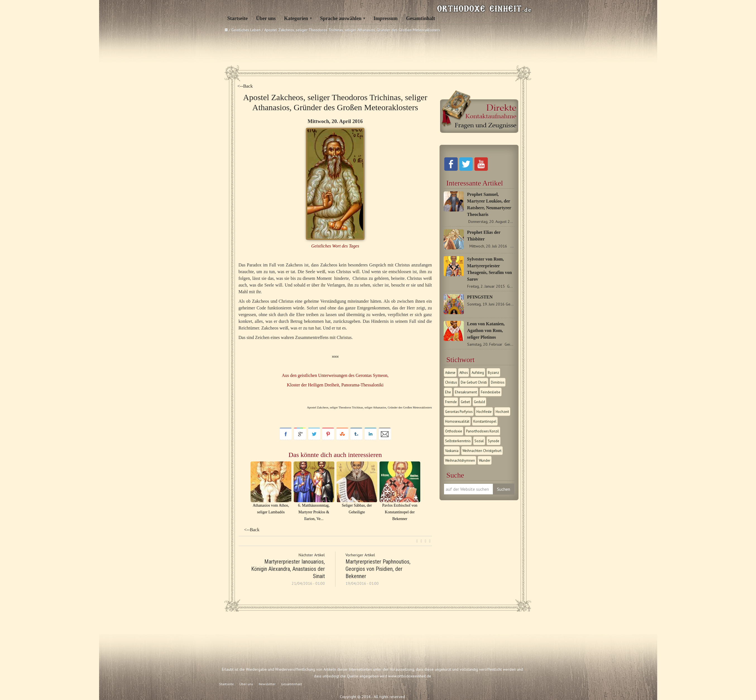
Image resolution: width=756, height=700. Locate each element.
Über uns (266, 18)
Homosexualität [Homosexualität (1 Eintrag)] (457, 421)
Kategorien (296, 18)
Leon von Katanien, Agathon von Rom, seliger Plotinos (486, 330)
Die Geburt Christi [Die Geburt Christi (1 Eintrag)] (474, 382)
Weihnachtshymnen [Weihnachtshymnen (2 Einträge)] (460, 460)
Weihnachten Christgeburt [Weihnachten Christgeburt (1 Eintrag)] (482, 451)
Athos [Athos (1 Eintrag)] (464, 372)
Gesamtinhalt (421, 18)
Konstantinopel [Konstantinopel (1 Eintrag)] (485, 421)
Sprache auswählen (341, 18)
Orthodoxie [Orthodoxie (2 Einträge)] (454, 431)
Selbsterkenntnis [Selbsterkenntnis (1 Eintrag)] (458, 441)
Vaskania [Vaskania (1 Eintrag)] (452, 451)
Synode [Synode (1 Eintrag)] (494, 441)
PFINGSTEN (480, 297)
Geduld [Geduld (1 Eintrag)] (479, 402)
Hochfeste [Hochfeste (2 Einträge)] (484, 412)
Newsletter (267, 684)
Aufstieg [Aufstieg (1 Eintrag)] (478, 372)
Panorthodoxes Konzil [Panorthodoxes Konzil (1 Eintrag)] (483, 431)
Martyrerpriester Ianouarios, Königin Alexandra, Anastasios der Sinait (288, 569)
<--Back (245, 86)
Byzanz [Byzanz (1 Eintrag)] (493, 372)
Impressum (386, 18)
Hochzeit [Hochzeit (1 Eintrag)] (502, 412)
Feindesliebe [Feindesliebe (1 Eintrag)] (491, 392)
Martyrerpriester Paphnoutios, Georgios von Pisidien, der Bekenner (378, 569)
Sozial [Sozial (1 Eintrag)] (479, 441)
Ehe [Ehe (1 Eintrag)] (448, 392)
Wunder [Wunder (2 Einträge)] (485, 460)
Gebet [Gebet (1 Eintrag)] (465, 402)
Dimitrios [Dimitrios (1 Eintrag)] (498, 382)
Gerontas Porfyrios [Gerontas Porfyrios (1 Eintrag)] (459, 412)
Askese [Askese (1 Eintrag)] (450, 372)
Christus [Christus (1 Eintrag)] (451, 382)
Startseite (238, 18)
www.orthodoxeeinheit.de (410, 676)
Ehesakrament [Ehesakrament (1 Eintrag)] (466, 392)
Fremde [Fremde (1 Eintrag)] (451, 402)
